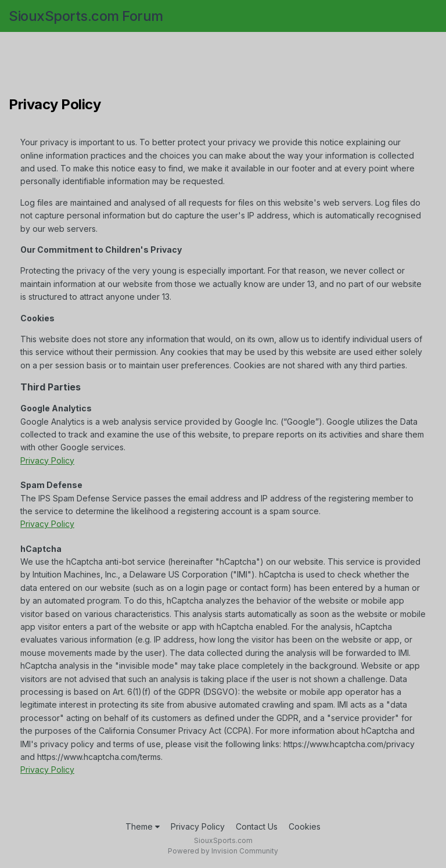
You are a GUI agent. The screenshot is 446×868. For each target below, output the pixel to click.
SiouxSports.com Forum (86, 16)
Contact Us (257, 826)
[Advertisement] (223, 67)
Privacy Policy (47, 460)
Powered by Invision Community (223, 851)
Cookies (305, 826)
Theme (143, 826)
